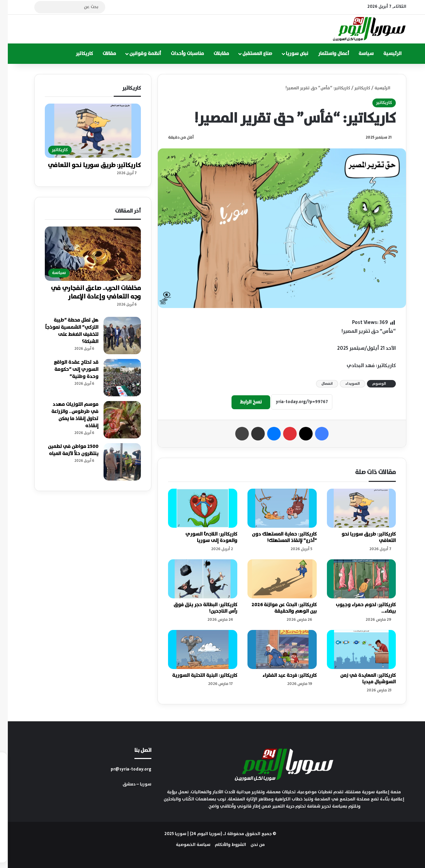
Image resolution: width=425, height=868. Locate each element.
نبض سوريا (289, 54)
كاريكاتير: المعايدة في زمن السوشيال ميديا (360, 679)
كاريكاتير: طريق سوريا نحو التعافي (361, 537)
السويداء (345, 384)
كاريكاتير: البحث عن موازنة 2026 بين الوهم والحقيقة (276, 608)
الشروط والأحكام (223, 845)
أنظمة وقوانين (137, 54)
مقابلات (214, 54)
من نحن (250, 845)
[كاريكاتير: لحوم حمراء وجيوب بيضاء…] (354, 579)
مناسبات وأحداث (180, 54)
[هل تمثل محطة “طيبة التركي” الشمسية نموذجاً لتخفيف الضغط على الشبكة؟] (114, 336)
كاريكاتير (77, 54)
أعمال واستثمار (326, 54)
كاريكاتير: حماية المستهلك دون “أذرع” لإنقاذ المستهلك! (276, 537)
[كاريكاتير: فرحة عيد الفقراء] (274, 649)
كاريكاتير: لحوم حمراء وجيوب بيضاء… (358, 608)
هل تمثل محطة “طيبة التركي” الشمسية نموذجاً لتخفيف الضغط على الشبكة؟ (64, 331)
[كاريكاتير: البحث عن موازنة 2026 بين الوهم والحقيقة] (274, 579)
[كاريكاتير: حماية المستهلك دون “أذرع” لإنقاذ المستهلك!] (274, 508)
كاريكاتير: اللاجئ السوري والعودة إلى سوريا (204, 537)
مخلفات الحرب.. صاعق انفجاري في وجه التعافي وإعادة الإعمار (88, 293)
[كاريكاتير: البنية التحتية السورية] (195, 649)
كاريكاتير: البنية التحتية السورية (197, 675)
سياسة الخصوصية (185, 845)
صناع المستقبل (250, 54)
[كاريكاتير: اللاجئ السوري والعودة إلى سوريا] (195, 508)
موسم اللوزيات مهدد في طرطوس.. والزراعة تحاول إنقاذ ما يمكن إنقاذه (67, 415)
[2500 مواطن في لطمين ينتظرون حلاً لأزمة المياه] (114, 462)
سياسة (358, 54)
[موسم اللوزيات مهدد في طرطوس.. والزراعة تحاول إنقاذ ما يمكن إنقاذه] (114, 420)
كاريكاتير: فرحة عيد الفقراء (282, 675)
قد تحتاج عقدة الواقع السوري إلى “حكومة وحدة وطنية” (68, 369)
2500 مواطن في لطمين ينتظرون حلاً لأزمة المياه (65, 450)
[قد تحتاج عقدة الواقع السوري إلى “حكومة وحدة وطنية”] (114, 378)
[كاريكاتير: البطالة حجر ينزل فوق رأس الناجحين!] (195, 579)
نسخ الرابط (243, 402)
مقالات (101, 54)
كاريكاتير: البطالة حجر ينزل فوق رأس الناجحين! (198, 608)
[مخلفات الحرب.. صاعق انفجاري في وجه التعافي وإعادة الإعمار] (85, 254)
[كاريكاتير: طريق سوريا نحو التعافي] (354, 508)
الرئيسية (385, 54)
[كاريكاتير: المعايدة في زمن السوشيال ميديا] (354, 649)
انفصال (319, 384)
